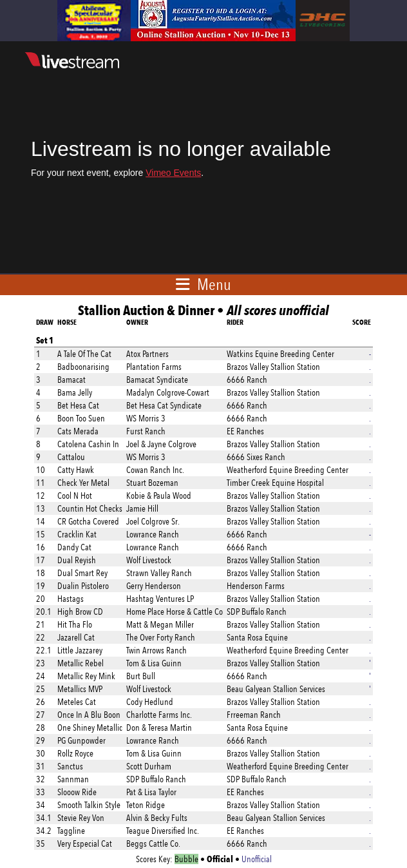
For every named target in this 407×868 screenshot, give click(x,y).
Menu (214, 284)
